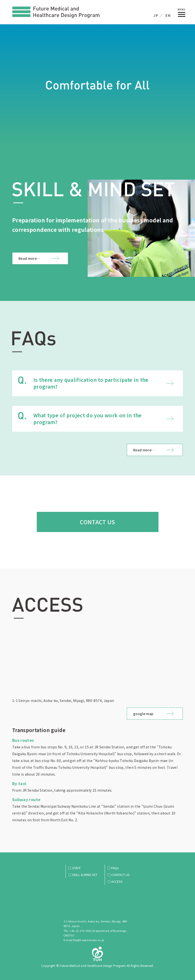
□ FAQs (113, 868)
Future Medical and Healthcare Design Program (56, 12)
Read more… (29, 258)
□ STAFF (74, 868)
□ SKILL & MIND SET (83, 875)
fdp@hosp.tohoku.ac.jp (88, 940)
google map (143, 714)
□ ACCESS (115, 881)
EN (168, 15)
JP (156, 15)
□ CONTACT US (119, 875)
